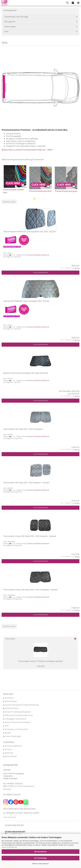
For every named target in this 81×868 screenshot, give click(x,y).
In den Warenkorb (40, 273)
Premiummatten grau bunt (40, 191)
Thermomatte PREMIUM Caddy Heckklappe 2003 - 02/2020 (26, 301)
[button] (34, 199)
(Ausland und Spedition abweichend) (38, 255)
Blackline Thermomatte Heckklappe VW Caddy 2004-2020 (26, 373)
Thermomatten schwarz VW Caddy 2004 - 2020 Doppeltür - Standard (30, 536)
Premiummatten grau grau (66, 191)
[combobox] (9, 202)
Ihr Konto (8, 749)
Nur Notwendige (40, 858)
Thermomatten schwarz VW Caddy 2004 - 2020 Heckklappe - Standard (30, 590)
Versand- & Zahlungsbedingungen (18, 712)
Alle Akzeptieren (40, 852)
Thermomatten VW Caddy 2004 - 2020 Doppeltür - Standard (26, 483)
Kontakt (8, 733)
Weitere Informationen (40, 864)
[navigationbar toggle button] (78, 3)
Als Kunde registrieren (13, 746)
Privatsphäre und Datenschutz (16, 729)
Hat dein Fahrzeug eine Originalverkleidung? (22, 705)
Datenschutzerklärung (9, 847)
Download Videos (12, 708)
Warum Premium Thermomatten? (18, 722)
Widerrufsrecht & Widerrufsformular (19, 715)
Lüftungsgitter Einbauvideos (16, 719)
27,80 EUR (40, 666)
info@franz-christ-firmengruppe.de (21, 786)
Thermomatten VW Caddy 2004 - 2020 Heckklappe (23, 429)
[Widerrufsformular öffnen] (11, 765)
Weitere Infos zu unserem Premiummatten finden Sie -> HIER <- (28, 150)
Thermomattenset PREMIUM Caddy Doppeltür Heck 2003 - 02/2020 (29, 232)
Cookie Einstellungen (13, 736)
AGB (7, 726)
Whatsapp (7, 789)
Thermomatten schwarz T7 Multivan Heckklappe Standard (40, 661)
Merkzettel (9, 753)
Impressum (9, 698)
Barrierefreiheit (11, 701)
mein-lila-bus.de (10, 817)
